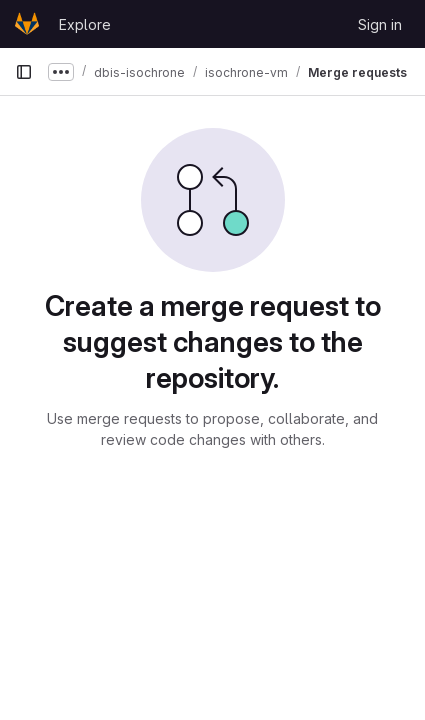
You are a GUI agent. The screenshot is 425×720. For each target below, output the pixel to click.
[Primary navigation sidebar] (24, 72)
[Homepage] (27, 24)
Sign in (380, 24)
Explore (85, 24)
